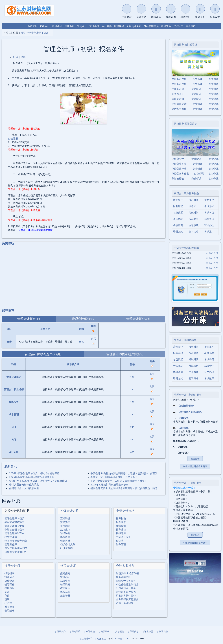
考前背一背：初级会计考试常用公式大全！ (114, 477)
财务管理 (121, 544)
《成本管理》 (184, 428)
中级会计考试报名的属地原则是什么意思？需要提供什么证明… (125, 473)
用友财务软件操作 (126, 596)
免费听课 (198, 79)
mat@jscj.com (122, 639)
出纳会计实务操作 (126, 581)
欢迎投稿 (90, 631)
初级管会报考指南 (14, 522)
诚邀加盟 (148, 631)
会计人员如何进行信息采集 (24, 485)
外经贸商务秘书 (180, 174)
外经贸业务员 (134, 26)
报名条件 (209, 200)
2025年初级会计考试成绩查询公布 (109, 485)
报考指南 (65, 522)
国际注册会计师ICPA (16, 548)
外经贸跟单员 (151, 26)
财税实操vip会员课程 (128, 573)
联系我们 (162, 631)
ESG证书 (178, 26)
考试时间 (194, 213)
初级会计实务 (68, 544)
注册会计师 (12, 566)
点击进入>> (212, 253)
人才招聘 (119, 631)
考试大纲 (194, 219)
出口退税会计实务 (126, 588)
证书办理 (209, 225)
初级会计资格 (70, 511)
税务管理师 (11, 537)
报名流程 (178, 206)
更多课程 (191, 26)
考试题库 (209, 232)
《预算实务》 (184, 418)
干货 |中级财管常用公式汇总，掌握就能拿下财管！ (119, 481)
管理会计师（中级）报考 (188, 483)
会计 (7, 592)
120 (132, 377)
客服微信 (101, 639)
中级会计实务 (123, 537)
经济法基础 (66, 548)
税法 (7, 599)
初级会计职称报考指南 (186, 193)
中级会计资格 (125, 511)
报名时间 (194, 200)
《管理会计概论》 (186, 406)
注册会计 (70, 26)
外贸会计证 (68, 566)
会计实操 (107, 26)
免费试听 (32, 26)
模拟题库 (65, 537)
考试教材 (178, 219)
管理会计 (94, 26)
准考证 (192, 206)
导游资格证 (178, 179)
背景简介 (178, 200)
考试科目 (209, 213)
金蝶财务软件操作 (126, 592)
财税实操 (119, 26)
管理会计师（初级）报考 (188, 395)
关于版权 (104, 631)
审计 (7, 596)
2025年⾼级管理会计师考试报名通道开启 (32, 477)
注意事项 (194, 225)
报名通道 (194, 353)
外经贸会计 (178, 94)
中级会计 (57, 26)
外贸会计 (82, 26)
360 (132, 439)
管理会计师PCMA (14, 533)
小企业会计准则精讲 (127, 584)
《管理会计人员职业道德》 (190, 412)
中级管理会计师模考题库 (195, 543)
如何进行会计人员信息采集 (24, 488)
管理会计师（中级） (16, 526)
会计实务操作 (125, 566)
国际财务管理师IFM (15, 552)
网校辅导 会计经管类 (186, 45)
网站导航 (75, 631)
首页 (23, 33)
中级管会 (166, 26)
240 (132, 427)
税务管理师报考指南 (16, 541)
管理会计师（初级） (39, 33)
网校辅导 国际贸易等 (186, 124)
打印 (15, 57)
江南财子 (86, 638)
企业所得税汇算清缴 (127, 599)
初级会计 (45, 26)
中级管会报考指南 (14, 530)
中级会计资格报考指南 (186, 248)
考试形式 (209, 206)
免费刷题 (214, 79)
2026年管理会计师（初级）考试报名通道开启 (34, 473)
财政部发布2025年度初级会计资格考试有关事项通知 (38, 481)
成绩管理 (209, 219)
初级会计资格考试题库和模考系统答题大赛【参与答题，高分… (125, 488)
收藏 (23, 57)
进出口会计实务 (125, 603)
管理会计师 (178, 99)
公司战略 (9, 610)
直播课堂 (65, 518)
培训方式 (178, 232)
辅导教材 (65, 541)
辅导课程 (65, 533)
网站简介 (61, 631)
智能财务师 (11, 544)
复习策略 (194, 232)
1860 (81, 342)
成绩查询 (65, 530)
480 (132, 452)
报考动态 (65, 526)
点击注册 (13, 138)
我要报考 (195, 459)
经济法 (120, 541)
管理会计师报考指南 (185, 340)
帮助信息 (133, 631)
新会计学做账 (123, 577)
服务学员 (65, 596)
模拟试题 (65, 592)
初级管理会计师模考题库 (195, 466)
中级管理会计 (179, 104)
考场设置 (178, 213)
